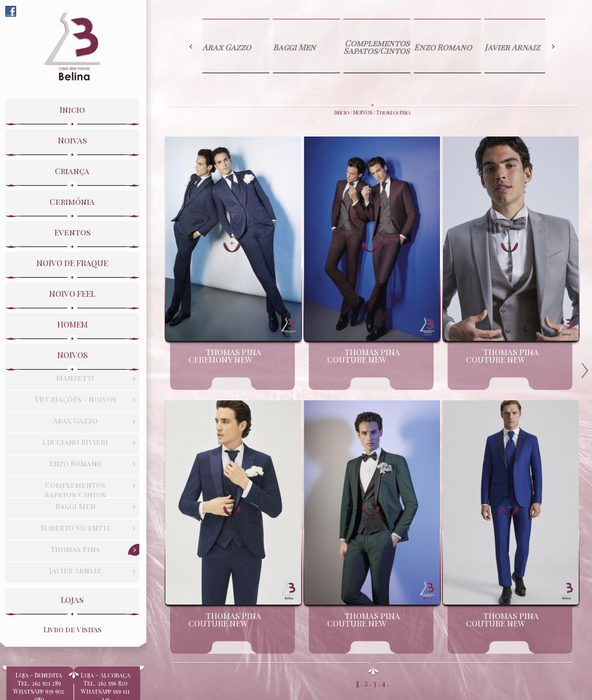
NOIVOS (363, 112)
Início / (344, 112)
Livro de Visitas (73, 628)
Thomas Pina (394, 112)
